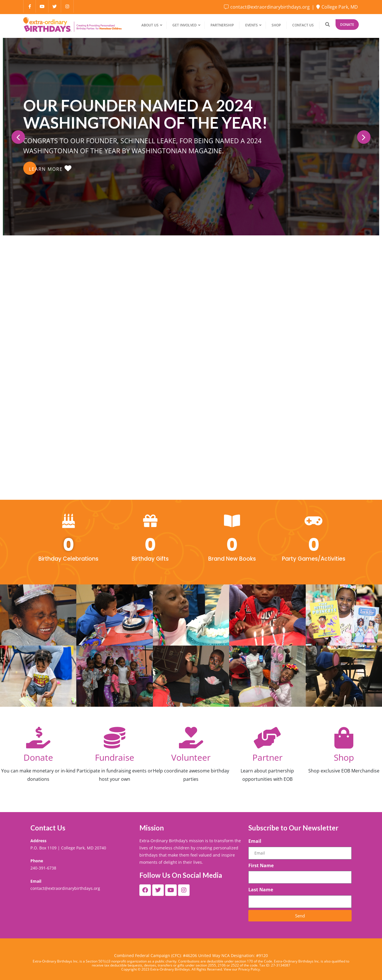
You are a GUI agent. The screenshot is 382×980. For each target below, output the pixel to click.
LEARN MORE (50, 169)
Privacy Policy (249, 969)
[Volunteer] (191, 738)
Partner (267, 757)
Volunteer (191, 757)
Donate (347, 25)
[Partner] (267, 738)
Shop (344, 757)
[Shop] (344, 738)
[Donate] (38, 738)
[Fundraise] (115, 738)
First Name (261, 865)
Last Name (261, 890)
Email (255, 841)
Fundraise (115, 757)
